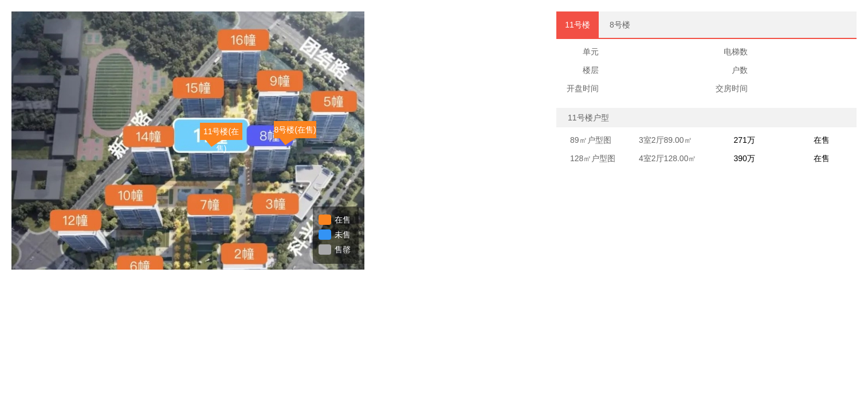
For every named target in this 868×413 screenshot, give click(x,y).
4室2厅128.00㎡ (667, 158)
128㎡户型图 (593, 158)
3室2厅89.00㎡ (665, 140)
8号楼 (620, 25)
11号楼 (578, 25)
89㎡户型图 (591, 140)
